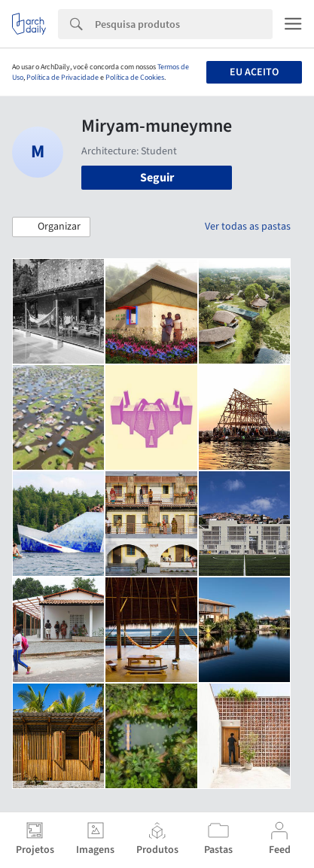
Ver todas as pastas (248, 227)
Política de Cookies (135, 78)
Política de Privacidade (62, 78)
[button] (51, 227)
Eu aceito (254, 72)
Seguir (157, 178)
